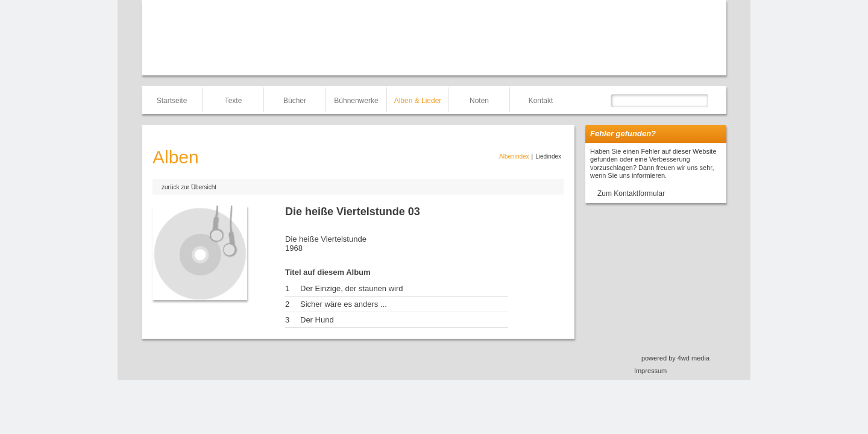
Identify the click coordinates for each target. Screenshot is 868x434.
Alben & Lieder (418, 101)
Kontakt (541, 101)
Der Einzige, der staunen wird (352, 288)
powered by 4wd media (675, 358)
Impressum (650, 371)
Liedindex (548, 156)
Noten (479, 101)
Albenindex (514, 156)
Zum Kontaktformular (631, 193)
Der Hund (317, 320)
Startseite (172, 101)
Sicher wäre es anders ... (344, 304)
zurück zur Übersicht (189, 187)
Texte (234, 101)
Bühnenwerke (356, 101)
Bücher (295, 101)
